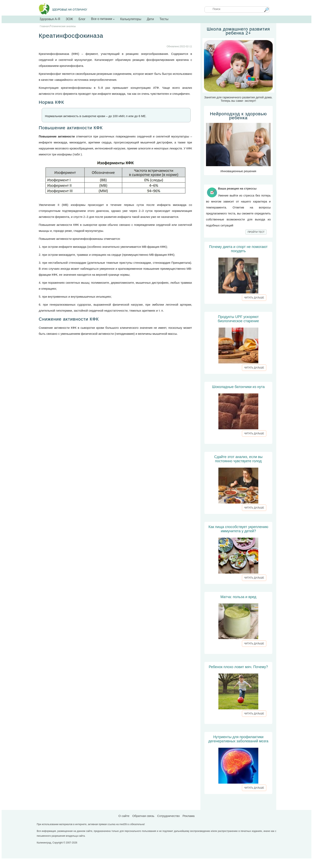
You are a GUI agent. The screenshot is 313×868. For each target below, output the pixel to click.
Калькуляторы (131, 19)
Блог (82, 19)
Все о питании (103, 19)
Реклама (188, 816)
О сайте (124, 816)
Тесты (164, 19)
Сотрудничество (168, 816)
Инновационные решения (238, 142)
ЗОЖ (69, 19)
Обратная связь (143, 816)
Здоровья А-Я (50, 19)
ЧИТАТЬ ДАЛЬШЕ (254, 298)
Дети (150, 19)
